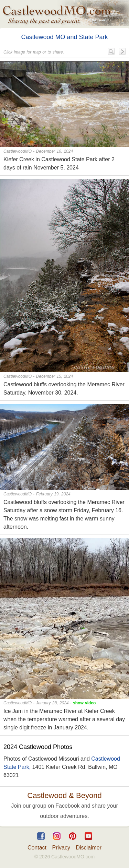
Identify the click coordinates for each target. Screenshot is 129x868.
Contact (37, 848)
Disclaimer (89, 848)
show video (84, 703)
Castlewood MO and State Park (64, 37)
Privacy (61, 848)
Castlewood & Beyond (64, 795)
